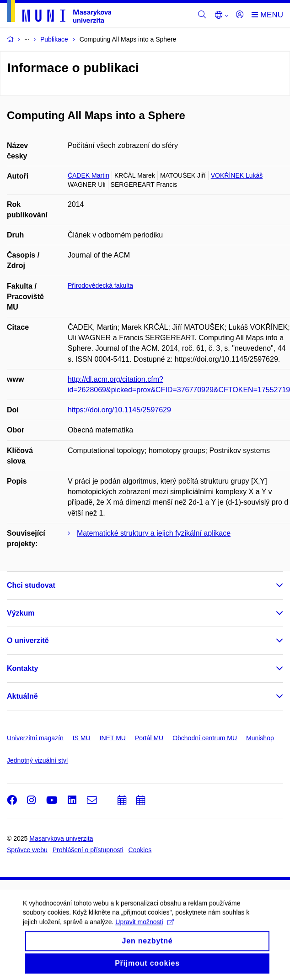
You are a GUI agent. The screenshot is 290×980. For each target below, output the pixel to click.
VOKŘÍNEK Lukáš (237, 175)
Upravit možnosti (144, 927)
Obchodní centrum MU (205, 738)
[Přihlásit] (240, 15)
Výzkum (21, 613)
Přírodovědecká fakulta (100, 285)
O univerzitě (28, 640)
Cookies (140, 850)
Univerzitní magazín (35, 738)
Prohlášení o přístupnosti (88, 850)
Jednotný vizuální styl (37, 760)
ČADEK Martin (89, 175)
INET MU (113, 738)
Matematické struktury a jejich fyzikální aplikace (154, 533)
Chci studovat (31, 585)
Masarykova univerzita (61, 838)
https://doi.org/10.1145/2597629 (119, 410)
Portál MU (149, 738)
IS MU (82, 738)
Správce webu (27, 850)
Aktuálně (22, 696)
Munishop (260, 738)
